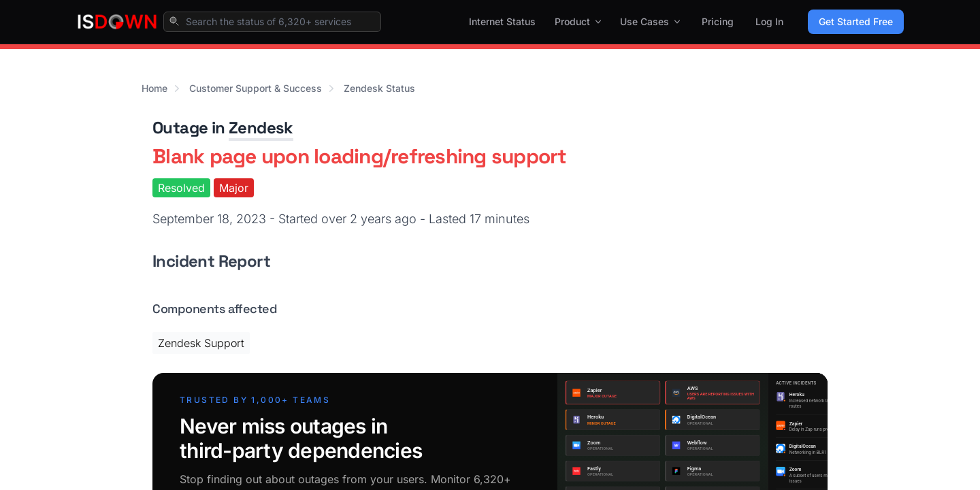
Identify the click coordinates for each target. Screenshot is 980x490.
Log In (769, 21)
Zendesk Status (379, 88)
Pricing (718, 21)
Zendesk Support (201, 343)
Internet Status (502, 21)
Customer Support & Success (256, 88)
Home (154, 88)
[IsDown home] (117, 22)
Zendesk (261, 128)
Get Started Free (856, 21)
